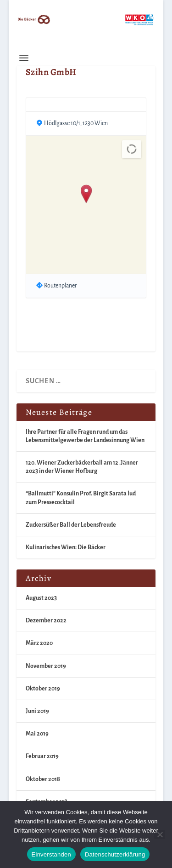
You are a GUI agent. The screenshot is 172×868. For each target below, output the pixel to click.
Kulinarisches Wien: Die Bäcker (66, 547)
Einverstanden (51, 854)
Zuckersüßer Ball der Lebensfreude (71, 525)
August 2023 (41, 598)
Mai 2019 (37, 734)
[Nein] (160, 834)
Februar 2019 (42, 756)
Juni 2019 (37, 711)
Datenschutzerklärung (115, 854)
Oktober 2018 (43, 779)
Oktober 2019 (43, 689)
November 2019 (46, 666)
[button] (86, 195)
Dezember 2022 (46, 621)
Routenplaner (61, 286)
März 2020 (39, 643)
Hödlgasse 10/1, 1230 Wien (76, 123)
